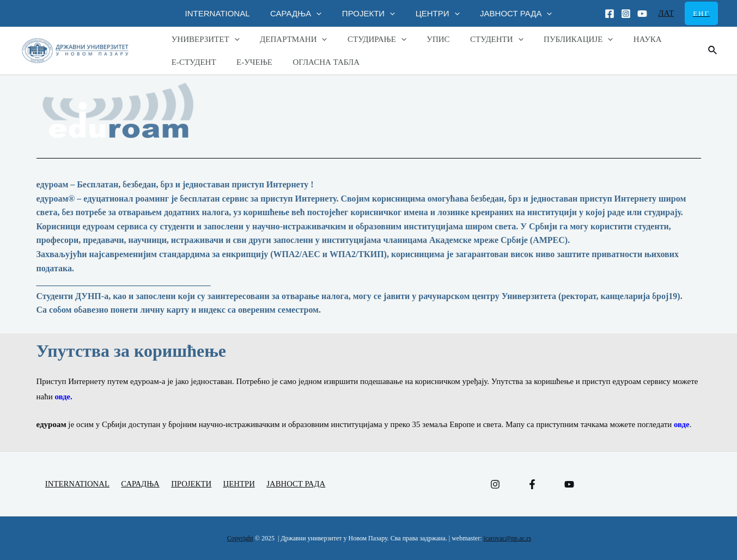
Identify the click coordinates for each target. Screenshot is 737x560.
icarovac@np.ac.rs (507, 539)
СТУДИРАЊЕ (367, 39)
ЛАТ (666, 13)
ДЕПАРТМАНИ (287, 39)
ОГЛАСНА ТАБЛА (316, 62)
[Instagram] (626, 14)
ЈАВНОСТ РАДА (508, 13)
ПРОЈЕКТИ (368, 13)
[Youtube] (642, 14)
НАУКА (621, 39)
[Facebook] (610, 14)
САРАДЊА (300, 13)
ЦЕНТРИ (433, 13)
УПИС (424, 39)
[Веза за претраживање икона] (713, 51)
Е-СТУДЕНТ (192, 62)
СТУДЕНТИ (478, 39)
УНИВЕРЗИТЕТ (203, 39)
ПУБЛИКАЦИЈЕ (556, 39)
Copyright (240, 539)
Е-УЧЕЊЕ (248, 62)
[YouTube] (569, 484)
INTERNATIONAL (226, 13)
